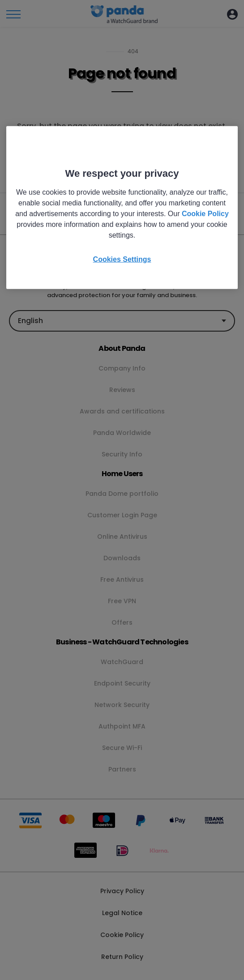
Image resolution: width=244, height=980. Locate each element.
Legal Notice (122, 913)
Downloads (122, 558)
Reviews (122, 390)
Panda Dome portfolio (122, 494)
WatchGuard (122, 662)
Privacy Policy (122, 891)
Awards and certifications (122, 411)
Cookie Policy (122, 935)
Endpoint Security (122, 683)
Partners (122, 769)
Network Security (122, 705)
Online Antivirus (122, 537)
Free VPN (122, 601)
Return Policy (122, 957)
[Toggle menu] (13, 14)
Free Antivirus (122, 579)
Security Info (122, 454)
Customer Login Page (122, 515)
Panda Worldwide (122, 433)
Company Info (122, 368)
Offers (122, 622)
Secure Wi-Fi (122, 748)
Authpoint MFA (122, 726)
